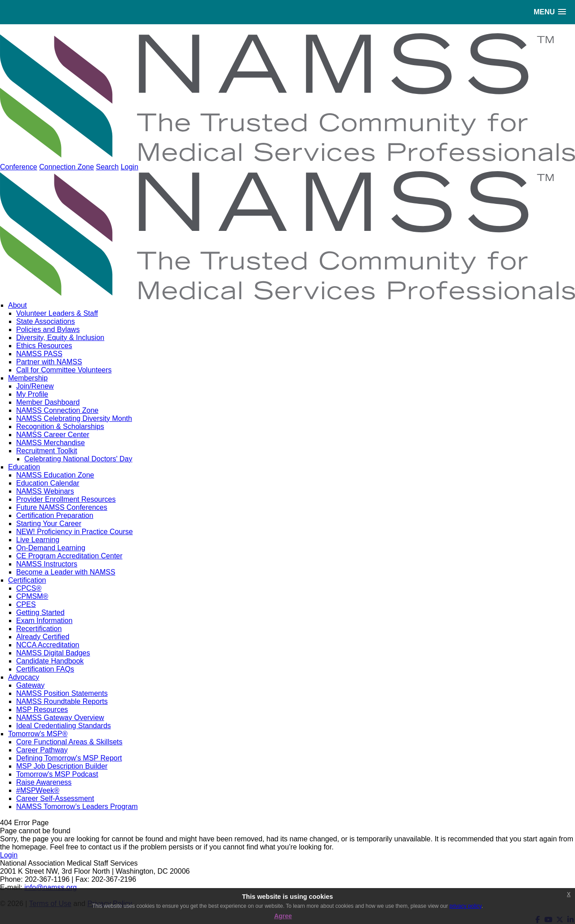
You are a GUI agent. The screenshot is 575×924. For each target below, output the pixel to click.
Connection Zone (66, 167)
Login (130, 167)
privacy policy (466, 906)
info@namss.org (51, 887)
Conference (19, 167)
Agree (283, 916)
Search (107, 167)
